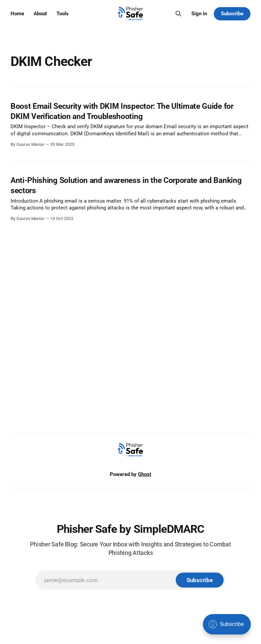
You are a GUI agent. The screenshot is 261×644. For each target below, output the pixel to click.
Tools (63, 14)
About (40, 14)
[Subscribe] (200, 580)
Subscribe (232, 14)
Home (17, 14)
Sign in (199, 14)
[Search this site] (178, 14)
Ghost (145, 474)
